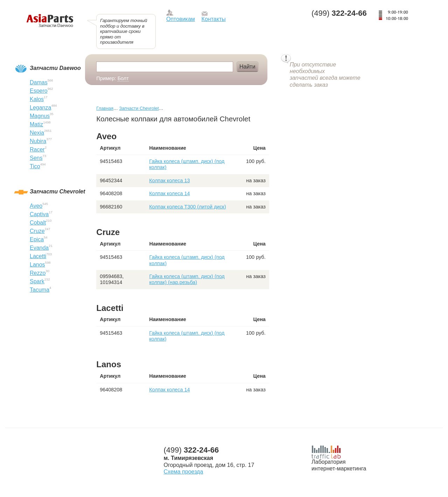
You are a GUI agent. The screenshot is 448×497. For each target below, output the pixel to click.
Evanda (39, 248)
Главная (105, 108)
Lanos (37, 265)
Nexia (37, 133)
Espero (39, 91)
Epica (37, 239)
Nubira (38, 141)
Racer (37, 150)
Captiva (39, 214)
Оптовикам (181, 19)
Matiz (36, 124)
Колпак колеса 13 (169, 180)
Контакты (214, 19)
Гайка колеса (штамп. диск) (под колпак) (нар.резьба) (187, 279)
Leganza (40, 108)
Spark (37, 281)
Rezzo (38, 273)
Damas (39, 82)
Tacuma (40, 290)
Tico (35, 166)
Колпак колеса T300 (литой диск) (188, 207)
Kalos (37, 99)
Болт (123, 78)
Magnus (40, 116)
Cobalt (38, 223)
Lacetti (38, 256)
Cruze (37, 231)
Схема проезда (184, 472)
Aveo (36, 206)
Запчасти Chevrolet (139, 108)
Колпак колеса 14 (169, 193)
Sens (36, 158)
